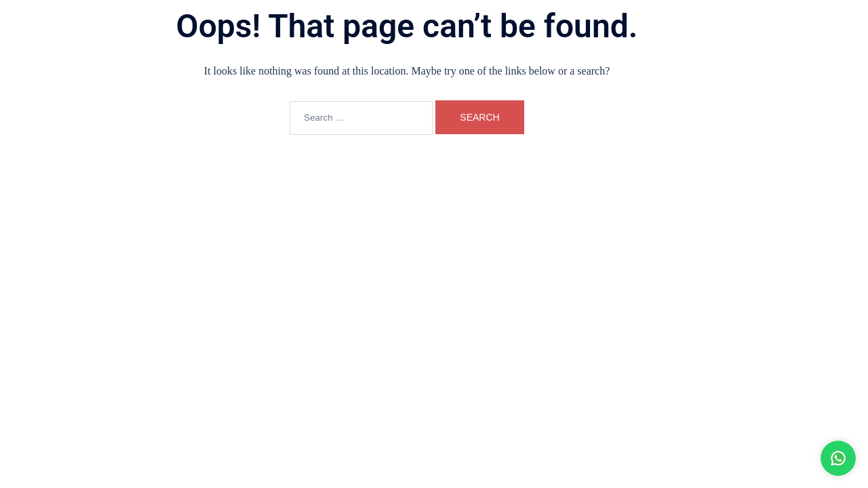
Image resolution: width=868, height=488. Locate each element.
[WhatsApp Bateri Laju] (780, 458)
